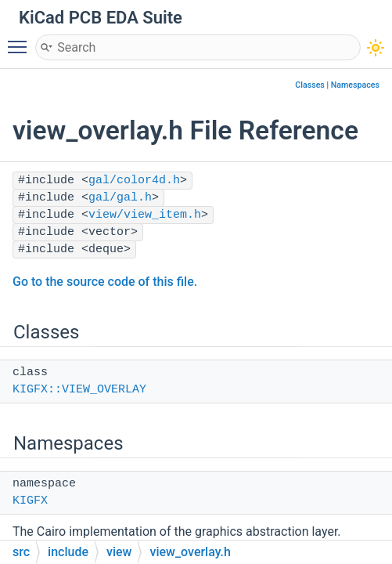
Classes (310, 85)
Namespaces (355, 85)
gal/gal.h (120, 198)
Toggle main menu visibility (21, 40)
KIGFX (30, 501)
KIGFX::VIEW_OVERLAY (79, 390)
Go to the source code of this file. (105, 282)
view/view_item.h (145, 215)
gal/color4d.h (134, 181)
